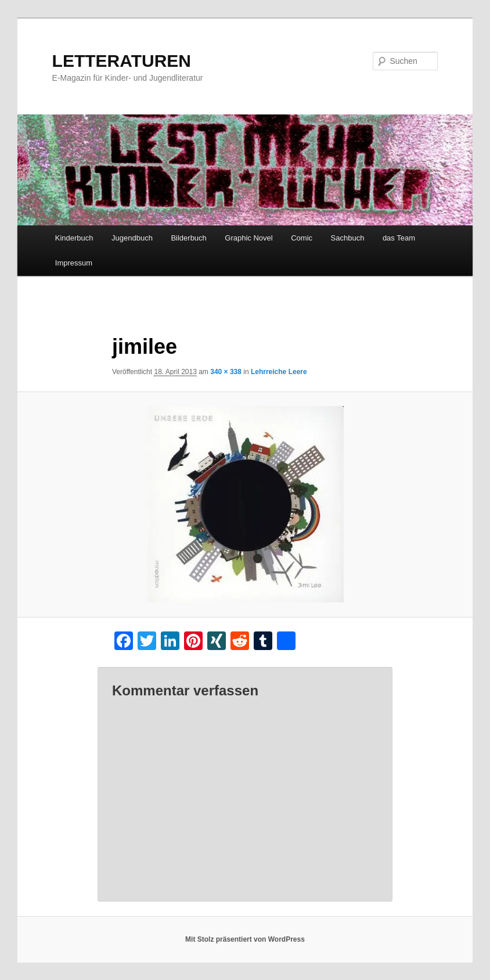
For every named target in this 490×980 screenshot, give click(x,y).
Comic (302, 238)
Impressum (74, 263)
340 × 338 (226, 372)
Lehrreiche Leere (279, 372)
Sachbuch (348, 238)
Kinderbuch (74, 238)
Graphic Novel (248, 238)
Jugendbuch (132, 238)
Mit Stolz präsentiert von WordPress (245, 939)
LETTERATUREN (122, 61)
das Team (399, 238)
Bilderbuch (188, 238)
